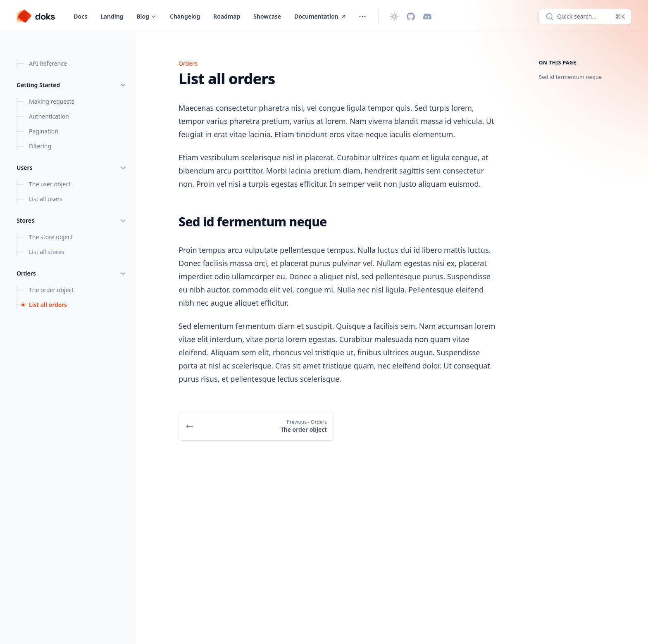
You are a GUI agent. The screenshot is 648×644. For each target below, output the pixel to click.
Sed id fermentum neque (570, 77)
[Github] (411, 17)
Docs (80, 16)
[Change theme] (394, 17)
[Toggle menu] (147, 17)
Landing (112, 16)
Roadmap (227, 16)
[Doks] (36, 17)
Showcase (267, 16)
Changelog (185, 16)
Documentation (320, 16)
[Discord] (427, 17)
